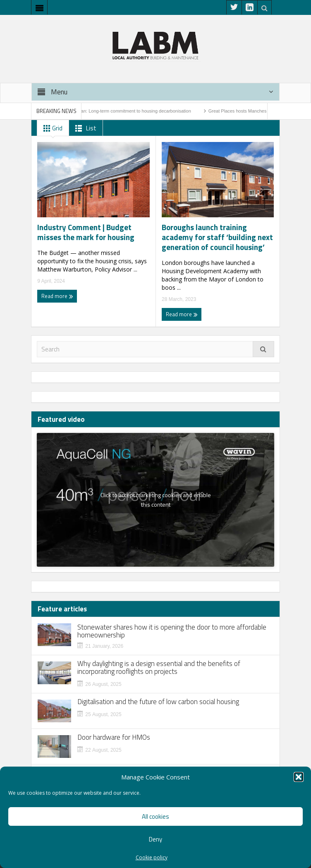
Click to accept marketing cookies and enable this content (156, 500)
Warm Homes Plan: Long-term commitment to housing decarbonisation (123, 111)
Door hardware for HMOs (114, 737)
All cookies (155, 816)
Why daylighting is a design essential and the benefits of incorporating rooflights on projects (159, 668)
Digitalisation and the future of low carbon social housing (158, 702)
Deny (155, 839)
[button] (299, 777)
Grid (51, 128)
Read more (57, 296)
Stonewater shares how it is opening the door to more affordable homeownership (172, 631)
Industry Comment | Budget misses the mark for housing (86, 232)
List (84, 128)
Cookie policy (152, 857)
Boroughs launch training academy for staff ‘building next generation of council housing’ (217, 237)
